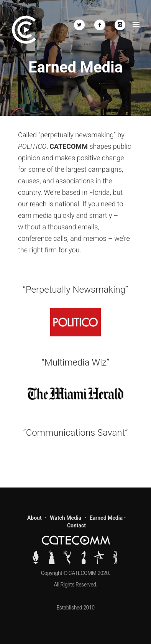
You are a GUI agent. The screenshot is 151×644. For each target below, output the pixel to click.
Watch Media (66, 518)
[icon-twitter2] (81, 25)
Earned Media (106, 518)
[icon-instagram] (120, 25)
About (34, 518)
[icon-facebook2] (102, 25)
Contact (76, 525)
